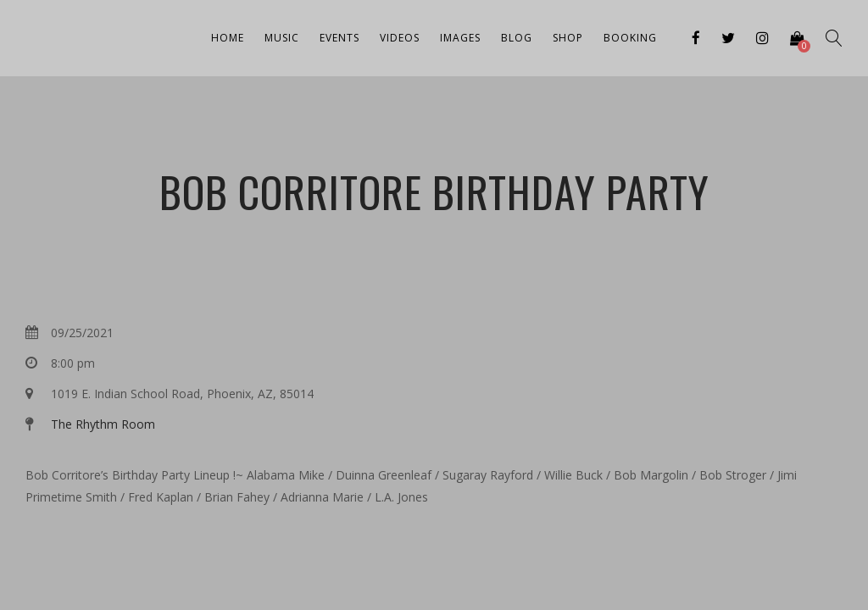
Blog (517, 38)
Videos (400, 38)
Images (460, 38)
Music (282, 38)
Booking (630, 38)
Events (339, 38)
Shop (568, 38)
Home (228, 38)
